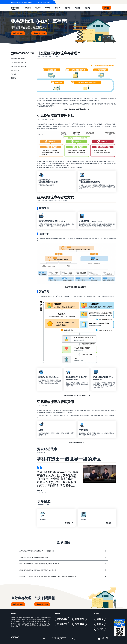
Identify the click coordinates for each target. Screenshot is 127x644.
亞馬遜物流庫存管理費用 (18, 66)
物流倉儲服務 (18, 33)
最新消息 (87, 8)
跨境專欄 (78, 8)
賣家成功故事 (15, 70)
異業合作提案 (80, 624)
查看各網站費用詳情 (76, 443)
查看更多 (68, 523)
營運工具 (58, 8)
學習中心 (68, 8)
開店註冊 (107, 8)
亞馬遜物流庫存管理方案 (18, 63)
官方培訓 (100, 629)
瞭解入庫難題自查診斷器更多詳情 (76, 287)
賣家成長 (48, 8)
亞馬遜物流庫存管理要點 (18, 59)
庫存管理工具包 (39, 33)
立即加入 (49, 2)
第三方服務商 (62, 624)
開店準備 (38, 8)
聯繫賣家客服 (80, 619)
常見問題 (13, 78)
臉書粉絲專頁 (62, 619)
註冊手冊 (100, 619)
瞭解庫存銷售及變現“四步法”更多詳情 (76, 395)
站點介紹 (28, 8)
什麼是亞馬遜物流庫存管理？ (22, 54)
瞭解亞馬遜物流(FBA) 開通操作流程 (76, 109)
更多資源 (13, 74)
